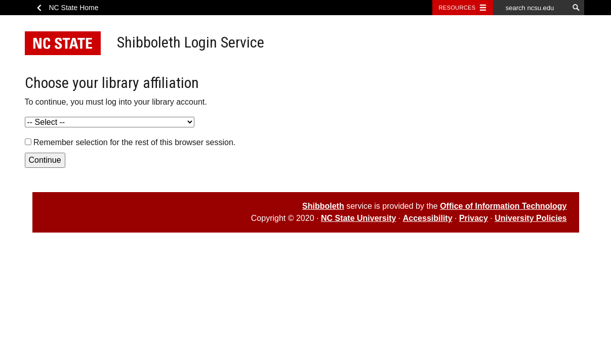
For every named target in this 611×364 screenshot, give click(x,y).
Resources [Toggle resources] (457, 8)
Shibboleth (323, 206)
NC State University (359, 218)
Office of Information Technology (503, 206)
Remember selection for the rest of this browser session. (134, 142)
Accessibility (428, 218)
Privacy (474, 218)
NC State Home (74, 8)
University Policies (531, 218)
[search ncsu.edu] (531, 8)
